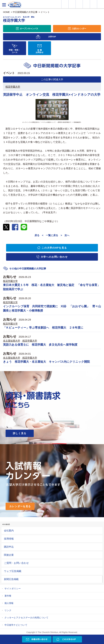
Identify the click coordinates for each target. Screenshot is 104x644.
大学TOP (52, 37)
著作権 (8, 596)
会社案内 (9, 531)
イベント (45, 12)
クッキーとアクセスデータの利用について (26, 618)
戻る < (39, 235)
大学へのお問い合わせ (54, 257)
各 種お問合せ (40, 51)
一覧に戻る (52, 235)
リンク (8, 610)
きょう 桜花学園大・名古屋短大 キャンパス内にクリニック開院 (46, 362)
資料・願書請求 (72, 4)
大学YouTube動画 (101, 4)
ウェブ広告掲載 (13, 571)
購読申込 (9, 547)
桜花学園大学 (13, 87)
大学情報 (65, 4)
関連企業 (9, 555)
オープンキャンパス (79, 4)
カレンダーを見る (20, 506)
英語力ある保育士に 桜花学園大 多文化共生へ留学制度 (40, 345)
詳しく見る (20, 433)
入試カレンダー (86, 4)
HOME (6, 12)
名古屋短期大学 (12, 341)
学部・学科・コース (15, 51)
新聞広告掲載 (11, 579)
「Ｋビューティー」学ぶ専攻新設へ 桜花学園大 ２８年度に (43, 328)
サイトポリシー (13, 589)
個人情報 (9, 603)
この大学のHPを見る (54, 248)
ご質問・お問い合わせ (16, 563)
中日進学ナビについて (16, 625)
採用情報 (9, 539)
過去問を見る (93, 4)
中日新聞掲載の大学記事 (25, 12)
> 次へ (65, 235)
